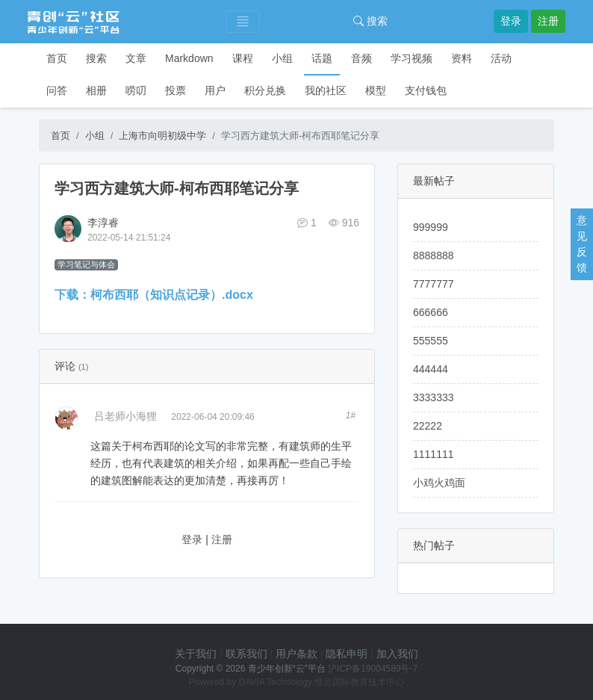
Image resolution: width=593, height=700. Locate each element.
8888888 (434, 255)
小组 (282, 58)
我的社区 (326, 90)
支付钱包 (426, 90)
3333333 (434, 397)
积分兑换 (265, 90)
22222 (428, 426)
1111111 (434, 454)
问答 (57, 90)
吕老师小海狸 (125, 416)
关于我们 (196, 654)
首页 (57, 58)
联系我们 (246, 654)
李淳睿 (103, 223)
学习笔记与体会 (86, 264)
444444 (431, 369)
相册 (96, 90)
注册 (548, 21)
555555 (431, 341)
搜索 (370, 21)
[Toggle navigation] (243, 22)
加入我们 (397, 654)
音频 (361, 58)
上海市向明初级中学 (162, 136)
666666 (431, 312)
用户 (215, 90)
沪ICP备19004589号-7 (373, 669)
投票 (176, 90)
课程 (243, 58)
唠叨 (136, 90)
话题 (322, 58)
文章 (136, 58)
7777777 (434, 284)
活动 (501, 58)
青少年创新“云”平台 (287, 669)
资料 (462, 58)
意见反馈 (582, 244)
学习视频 (412, 58)
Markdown (189, 58)
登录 (511, 21)
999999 (431, 227)
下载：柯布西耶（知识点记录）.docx (154, 295)
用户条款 (296, 654)
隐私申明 (347, 654)
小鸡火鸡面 (439, 483)
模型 (376, 90)
